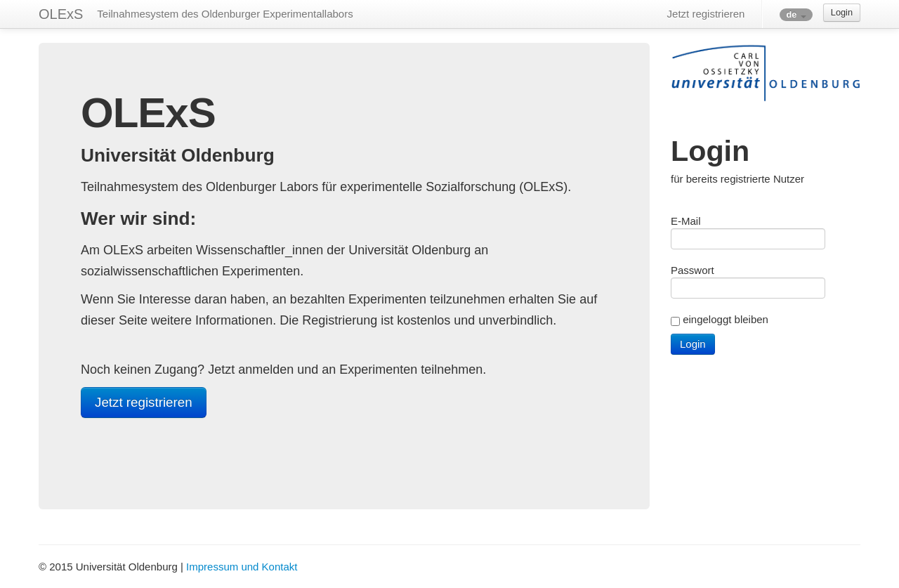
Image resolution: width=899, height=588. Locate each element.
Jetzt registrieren (706, 14)
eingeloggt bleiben (726, 319)
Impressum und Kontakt (242, 567)
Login (842, 12)
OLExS (61, 14)
